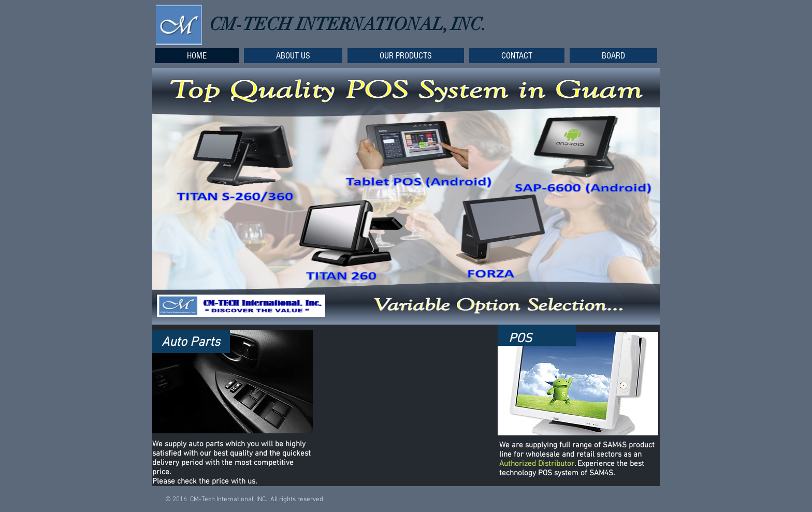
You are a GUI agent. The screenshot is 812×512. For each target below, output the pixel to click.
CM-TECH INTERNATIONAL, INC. (348, 24)
